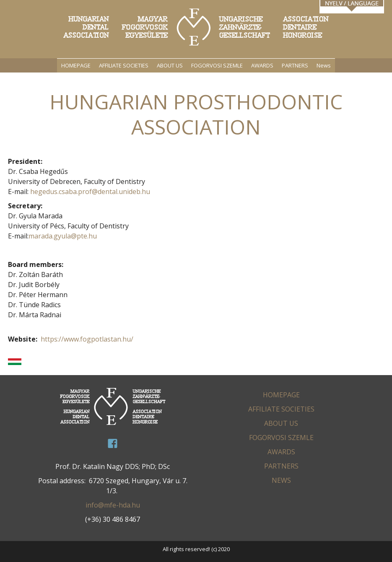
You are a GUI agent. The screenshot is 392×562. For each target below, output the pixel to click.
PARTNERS (295, 65)
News (324, 65)
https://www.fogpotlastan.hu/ (87, 339)
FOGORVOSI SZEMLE (217, 65)
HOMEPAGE (76, 65)
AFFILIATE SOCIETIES (124, 65)
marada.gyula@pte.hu (63, 236)
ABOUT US (170, 65)
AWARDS (262, 65)
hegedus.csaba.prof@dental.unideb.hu (90, 192)
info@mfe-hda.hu (113, 505)
